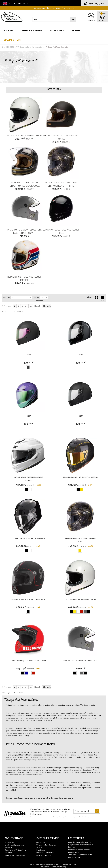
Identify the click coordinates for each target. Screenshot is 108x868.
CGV (46, 864)
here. (41, 775)
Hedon (8, 783)
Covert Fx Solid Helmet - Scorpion (29, 538)
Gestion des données (58, 864)
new (29, 355)
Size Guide (41, 850)
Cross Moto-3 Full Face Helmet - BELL (29, 661)
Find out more (68, 8)
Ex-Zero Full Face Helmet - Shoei (24, 136)
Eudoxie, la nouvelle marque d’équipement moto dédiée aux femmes (81, 845)
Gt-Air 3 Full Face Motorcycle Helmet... (29, 479)
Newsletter (15, 814)
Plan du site (72, 864)
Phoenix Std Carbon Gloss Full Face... (81, 661)
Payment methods (44, 855)
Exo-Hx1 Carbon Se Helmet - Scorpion (81, 477)
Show (37, 297)
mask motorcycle (26, 760)
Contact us (41, 842)
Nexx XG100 (11, 768)
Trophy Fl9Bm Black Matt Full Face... (29, 600)
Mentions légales (36, 864)
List (102, 298)
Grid (96, 298)
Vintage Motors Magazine (15, 855)
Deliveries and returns (45, 853)
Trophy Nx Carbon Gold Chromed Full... (81, 540)
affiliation (8, 853)
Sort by (7, 297)
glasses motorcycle (43, 760)
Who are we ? (10, 842)
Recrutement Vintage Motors (16, 850)
